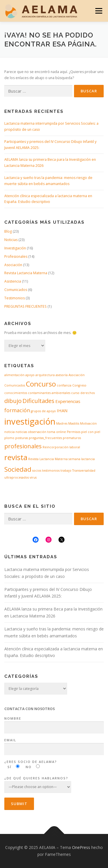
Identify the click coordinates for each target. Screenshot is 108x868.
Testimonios (15, 298)
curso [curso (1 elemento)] (75, 393)
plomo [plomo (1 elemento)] (9, 438)
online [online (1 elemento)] (61, 432)
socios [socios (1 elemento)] (37, 471)
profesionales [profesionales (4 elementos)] (23, 446)
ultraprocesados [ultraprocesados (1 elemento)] (17, 477)
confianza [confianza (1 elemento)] (64, 385)
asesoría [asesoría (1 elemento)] (62, 375)
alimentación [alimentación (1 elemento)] (14, 375)
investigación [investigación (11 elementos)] (30, 421)
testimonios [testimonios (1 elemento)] (51, 471)
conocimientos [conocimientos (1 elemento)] (16, 393)
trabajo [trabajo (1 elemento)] (66, 471)
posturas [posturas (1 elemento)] (22, 438)
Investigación (15, 248)
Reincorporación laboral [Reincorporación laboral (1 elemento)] (61, 447)
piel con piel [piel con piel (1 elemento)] (91, 432)
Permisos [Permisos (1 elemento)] (74, 432)
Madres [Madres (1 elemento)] (62, 423)
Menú (98, 11)
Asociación (13, 265)
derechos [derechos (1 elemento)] (88, 393)
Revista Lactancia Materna (26, 273)
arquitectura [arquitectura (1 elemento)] (45, 375)
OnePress (81, 847)
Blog (8, 231)
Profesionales (16, 256)
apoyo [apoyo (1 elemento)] (30, 375)
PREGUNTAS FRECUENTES (25, 306)
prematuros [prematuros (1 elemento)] (72, 438)
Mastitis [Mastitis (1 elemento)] (74, 423)
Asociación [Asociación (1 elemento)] (77, 375)
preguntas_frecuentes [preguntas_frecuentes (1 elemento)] (45, 438)
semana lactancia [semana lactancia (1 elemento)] (82, 459)
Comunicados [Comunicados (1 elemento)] (15, 385)
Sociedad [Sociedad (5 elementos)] (18, 469)
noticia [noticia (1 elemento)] (10, 432)
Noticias (11, 240)
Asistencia (13, 281)
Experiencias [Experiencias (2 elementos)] (68, 401)
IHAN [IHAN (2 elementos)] (62, 410)
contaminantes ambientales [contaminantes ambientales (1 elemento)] (49, 393)
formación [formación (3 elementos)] (17, 410)
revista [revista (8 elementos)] (16, 457)
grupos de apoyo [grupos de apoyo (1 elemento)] (43, 411)
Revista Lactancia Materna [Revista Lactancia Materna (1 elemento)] (48, 459)
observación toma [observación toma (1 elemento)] (42, 432)
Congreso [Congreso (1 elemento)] (79, 385)
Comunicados (16, 290)
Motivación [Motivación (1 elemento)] (88, 423)
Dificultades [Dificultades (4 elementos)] (38, 401)
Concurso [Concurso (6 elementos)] (41, 384)
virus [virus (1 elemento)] (33, 477)
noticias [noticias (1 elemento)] (21, 432)
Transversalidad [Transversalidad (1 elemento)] (84, 471)
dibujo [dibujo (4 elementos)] (13, 401)
